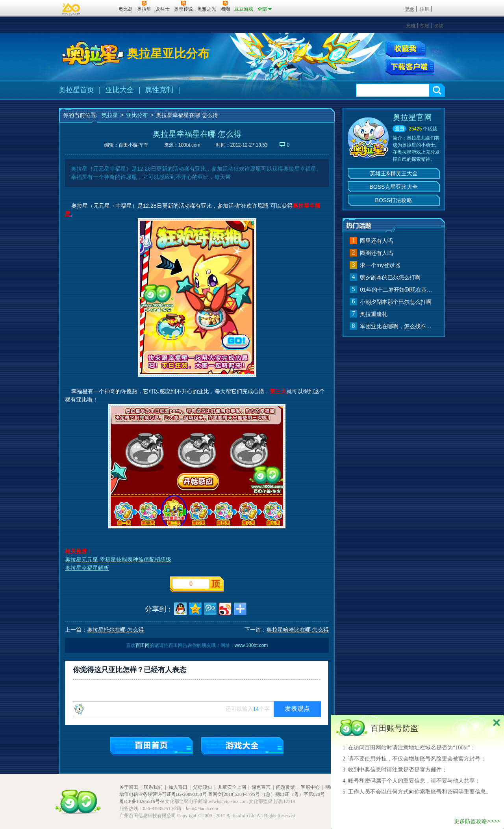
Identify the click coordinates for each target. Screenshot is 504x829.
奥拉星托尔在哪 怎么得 (115, 630)
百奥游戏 (71, 9)
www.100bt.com (251, 645)
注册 (424, 9)
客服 (424, 26)
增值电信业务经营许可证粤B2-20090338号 (163, 794)
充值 (411, 26)
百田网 (101, 8)
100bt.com (189, 145)
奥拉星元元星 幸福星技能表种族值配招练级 (118, 559)
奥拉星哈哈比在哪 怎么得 (298, 630)
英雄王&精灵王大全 (394, 173)
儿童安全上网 (232, 787)
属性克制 (159, 90)
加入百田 (178, 787)
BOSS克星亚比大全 (394, 187)
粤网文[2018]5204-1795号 (234, 794)
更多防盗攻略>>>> (477, 821)
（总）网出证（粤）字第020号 (293, 794)
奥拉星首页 (76, 90)
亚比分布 (137, 115)
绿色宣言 (261, 787)
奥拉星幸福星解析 (87, 568)
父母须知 (202, 787)
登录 (409, 9)
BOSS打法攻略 (394, 200)
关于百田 (129, 787)
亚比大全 (120, 90)
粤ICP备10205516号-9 (142, 801)
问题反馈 (285, 787)
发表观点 (297, 709)
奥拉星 (110, 115)
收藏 (438, 26)
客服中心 (310, 787)
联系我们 (153, 787)
